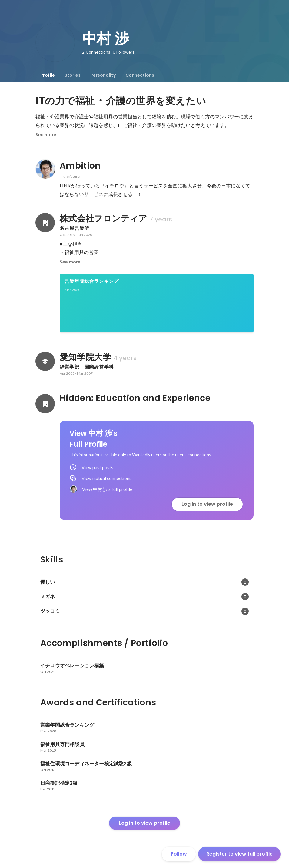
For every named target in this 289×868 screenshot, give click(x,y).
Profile (48, 75)
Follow (179, 854)
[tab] (48, 75)
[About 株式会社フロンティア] (45, 223)
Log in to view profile (207, 504)
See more (46, 135)
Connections (140, 75)
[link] (157, 303)
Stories (73, 75)
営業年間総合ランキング (91, 281)
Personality (103, 75)
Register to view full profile (239, 854)
